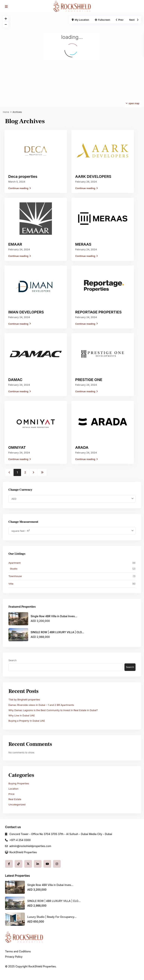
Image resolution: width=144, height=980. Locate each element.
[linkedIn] (38, 864)
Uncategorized (17, 804)
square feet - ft (21, 531)
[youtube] (47, 864)
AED (14, 499)
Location (13, 789)
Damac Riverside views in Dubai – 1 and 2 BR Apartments (41, 705)
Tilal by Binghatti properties (24, 699)
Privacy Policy (14, 957)
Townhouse (15, 576)
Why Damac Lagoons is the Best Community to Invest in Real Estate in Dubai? (53, 710)
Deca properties (23, 177)
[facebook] (9, 864)
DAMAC (15, 380)
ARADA (82, 447)
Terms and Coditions (18, 951)
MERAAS (83, 244)
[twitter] (28, 864)
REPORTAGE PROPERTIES (98, 312)
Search (13, 660)
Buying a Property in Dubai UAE (27, 721)
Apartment (15, 563)
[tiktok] (19, 864)
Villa (11, 584)
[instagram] (57, 864)
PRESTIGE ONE (89, 380)
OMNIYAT (17, 447)
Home (6, 112)
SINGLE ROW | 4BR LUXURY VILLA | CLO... (57, 632)
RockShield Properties (23, 852)
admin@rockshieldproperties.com (30, 846)
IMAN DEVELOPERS (26, 312)
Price (11, 794)
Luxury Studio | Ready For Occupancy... (52, 917)
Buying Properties (19, 783)
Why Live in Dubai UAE (22, 715)
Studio (14, 569)
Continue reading (20, 188)
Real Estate (15, 799)
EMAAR (15, 244)
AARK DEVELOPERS (93, 177)
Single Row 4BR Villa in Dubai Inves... (54, 616)
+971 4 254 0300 (20, 840)
